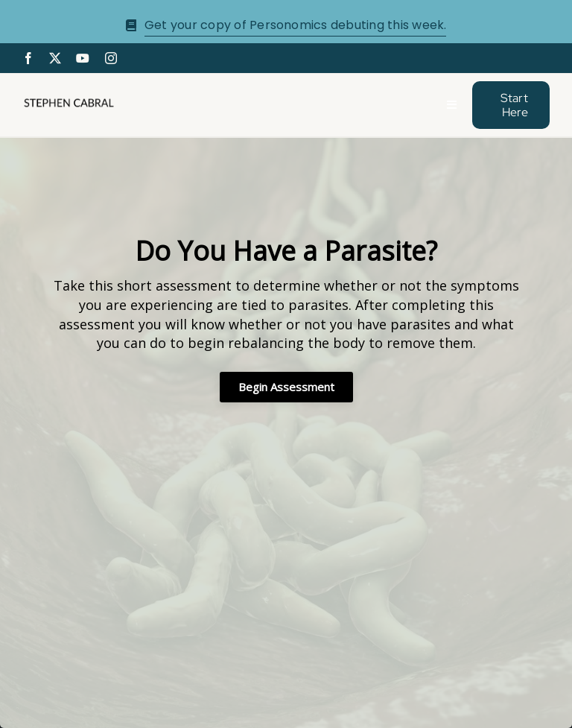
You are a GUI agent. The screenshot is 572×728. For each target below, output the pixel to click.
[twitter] (55, 58)
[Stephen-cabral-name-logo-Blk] (69, 102)
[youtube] (83, 58)
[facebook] (28, 58)
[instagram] (111, 58)
